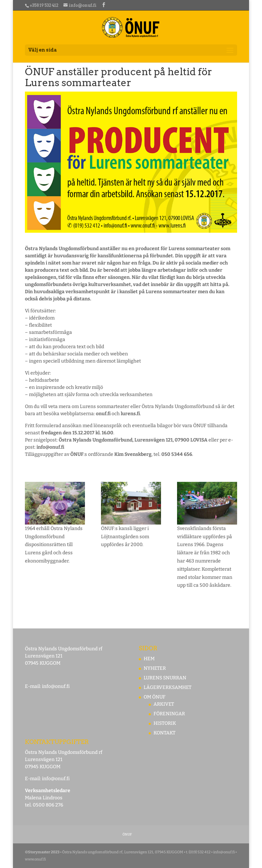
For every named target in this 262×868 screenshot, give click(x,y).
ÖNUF (127, 835)
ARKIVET (164, 704)
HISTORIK (165, 723)
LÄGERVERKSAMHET (168, 687)
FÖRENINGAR (169, 714)
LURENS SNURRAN (165, 678)
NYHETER (155, 668)
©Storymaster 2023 (42, 852)
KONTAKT (164, 733)
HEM (149, 659)
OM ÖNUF (155, 697)
